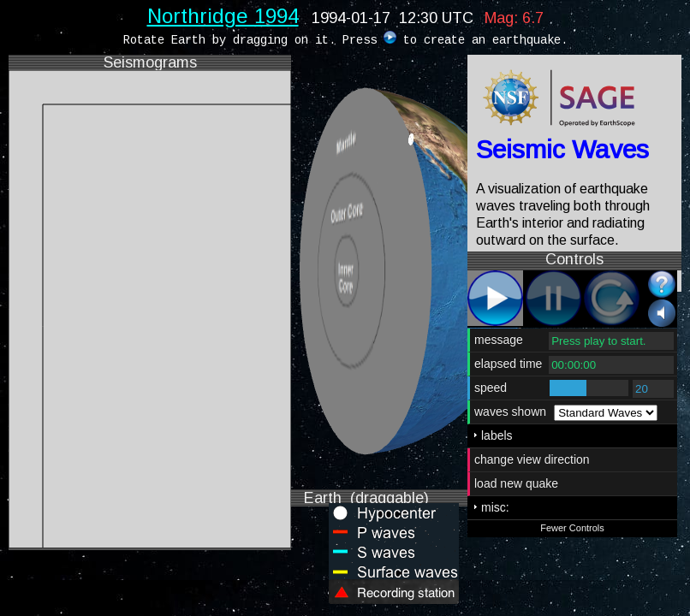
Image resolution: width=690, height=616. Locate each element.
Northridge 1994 (223, 16)
